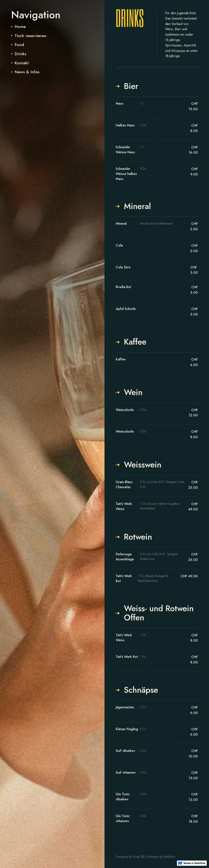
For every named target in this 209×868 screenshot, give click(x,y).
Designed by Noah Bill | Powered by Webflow (145, 857)
